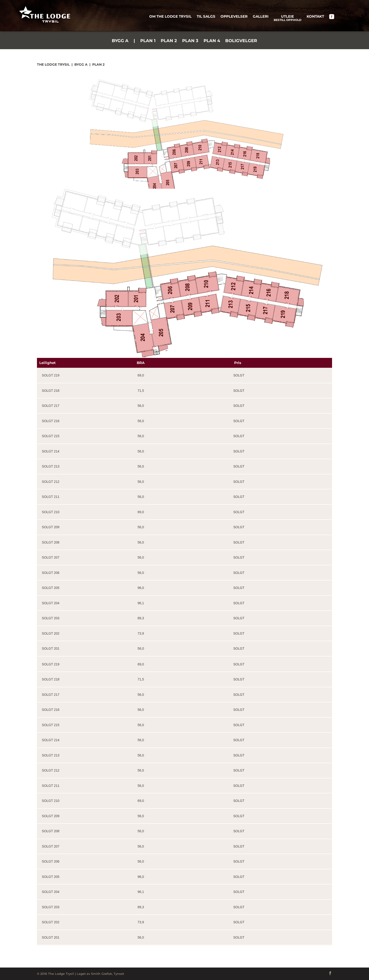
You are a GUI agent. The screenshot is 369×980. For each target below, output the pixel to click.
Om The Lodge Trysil (170, 17)
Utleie (288, 18)
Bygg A (120, 41)
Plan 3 (190, 41)
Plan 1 (148, 41)
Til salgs (206, 17)
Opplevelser (234, 17)
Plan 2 (169, 41)
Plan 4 (212, 41)
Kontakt (315, 17)
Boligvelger (241, 41)
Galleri (261, 17)
